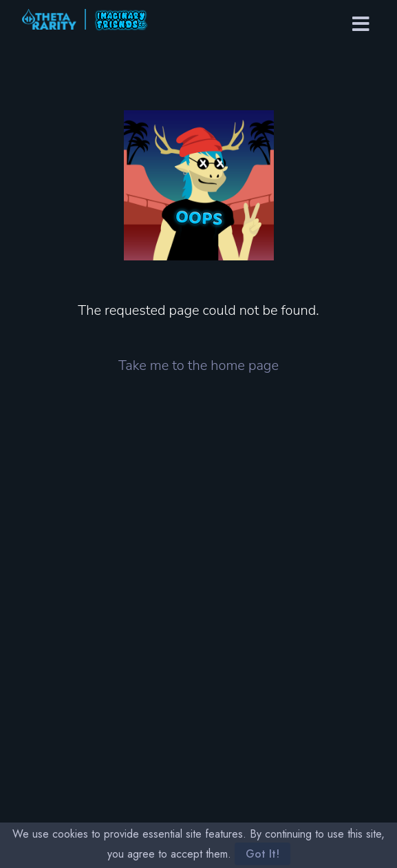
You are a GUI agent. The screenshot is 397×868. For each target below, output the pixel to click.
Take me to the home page (198, 365)
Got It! (262, 854)
